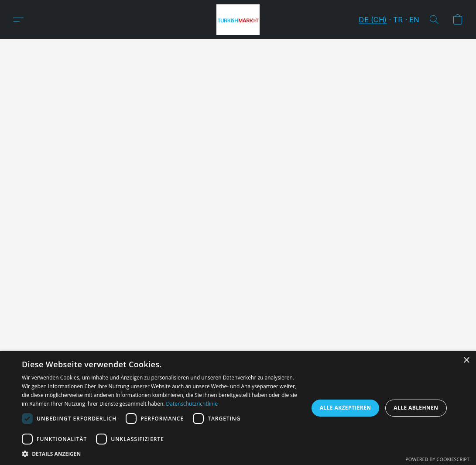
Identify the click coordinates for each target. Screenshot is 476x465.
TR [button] (398, 20)
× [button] (466, 361)
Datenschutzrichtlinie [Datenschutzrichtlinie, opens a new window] (192, 404)
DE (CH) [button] (373, 20)
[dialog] (238, 408)
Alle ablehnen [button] (416, 408)
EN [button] (414, 20)
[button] (238, 20)
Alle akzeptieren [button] (346, 408)
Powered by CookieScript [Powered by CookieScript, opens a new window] (437, 459)
